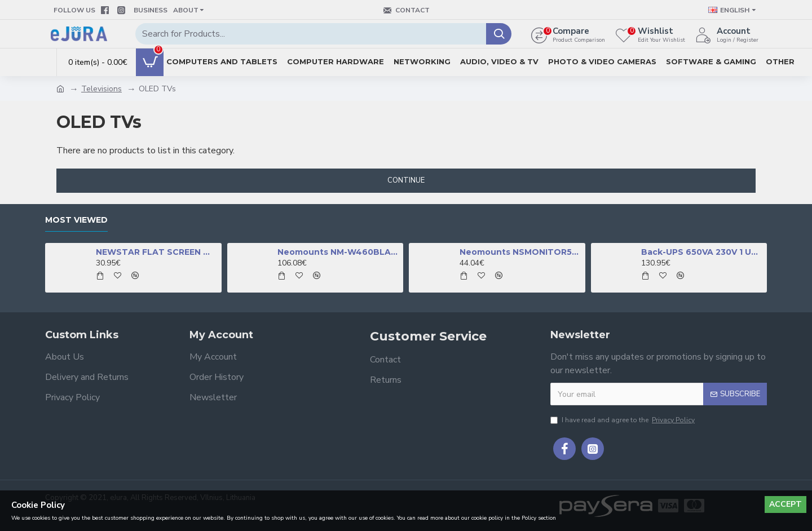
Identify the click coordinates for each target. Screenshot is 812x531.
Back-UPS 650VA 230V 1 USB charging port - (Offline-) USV (702, 252)
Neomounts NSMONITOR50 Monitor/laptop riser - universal (520, 252)
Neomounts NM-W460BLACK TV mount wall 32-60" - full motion (338, 252)
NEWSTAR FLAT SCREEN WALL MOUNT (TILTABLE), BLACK (157, 252)
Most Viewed (76, 220)
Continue (406, 180)
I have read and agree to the (623, 420)
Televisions (101, 89)
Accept (785, 504)
